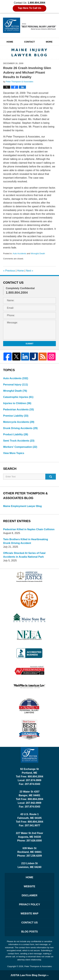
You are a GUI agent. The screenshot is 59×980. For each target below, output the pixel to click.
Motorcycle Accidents (19, 422)
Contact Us (30, 923)
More (49, 42)
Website (29, 886)
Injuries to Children (17, 403)
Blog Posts (29, 932)
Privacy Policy (30, 904)
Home (10, 42)
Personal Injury (15, 385)
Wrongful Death (38, 253)
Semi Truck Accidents (19, 441)
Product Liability (16, 434)
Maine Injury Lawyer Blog (30, 25)
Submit (30, 344)
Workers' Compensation (20, 447)
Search (51, 477)
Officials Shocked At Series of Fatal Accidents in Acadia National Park (24, 555)
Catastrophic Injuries (18, 397)
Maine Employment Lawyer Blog (22, 506)
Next (29, 271)
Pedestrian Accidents (18, 410)
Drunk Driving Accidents (20, 428)
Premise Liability (16, 416)
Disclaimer (30, 895)
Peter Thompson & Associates (38, 966)
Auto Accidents (20, 253)
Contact (29, 42)
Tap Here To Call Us (29, 8)
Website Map (29, 914)
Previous (9, 271)
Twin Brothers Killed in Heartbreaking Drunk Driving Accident (26, 541)
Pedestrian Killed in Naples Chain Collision (29, 529)
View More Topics (14, 453)
